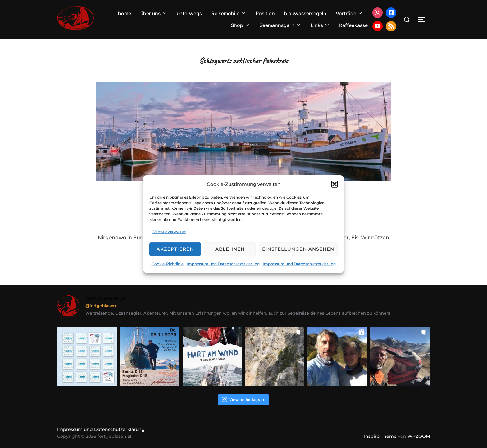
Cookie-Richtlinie (168, 264)
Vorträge (349, 13)
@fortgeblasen (101, 306)
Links (320, 25)
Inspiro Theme (380, 436)
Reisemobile (229, 13)
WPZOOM (419, 436)
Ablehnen (230, 249)
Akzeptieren (175, 249)
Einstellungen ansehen (298, 249)
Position (265, 13)
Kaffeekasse (353, 25)
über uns (154, 13)
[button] (335, 184)
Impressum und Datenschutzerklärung (223, 264)
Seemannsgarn (280, 25)
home (125, 13)
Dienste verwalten (169, 232)
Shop (240, 25)
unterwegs (189, 13)
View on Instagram (244, 400)
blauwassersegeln (305, 13)
